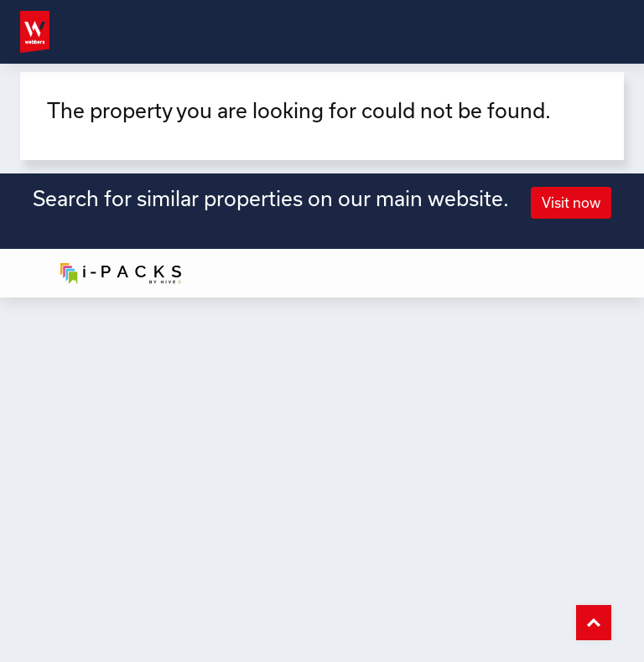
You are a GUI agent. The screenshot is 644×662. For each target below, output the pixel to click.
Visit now (571, 202)
